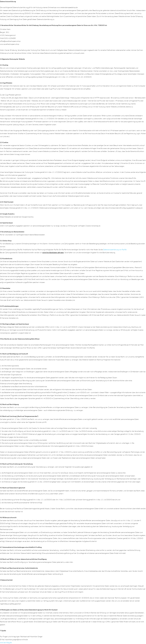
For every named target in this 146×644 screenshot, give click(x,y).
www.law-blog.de (6, 642)
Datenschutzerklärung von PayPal (115, 250)
